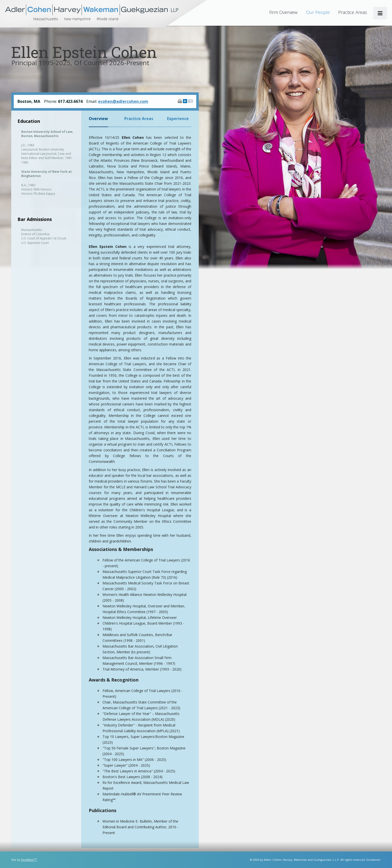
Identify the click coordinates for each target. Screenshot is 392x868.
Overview (98, 119)
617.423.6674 (70, 101)
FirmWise (29, 860)
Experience (178, 119)
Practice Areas (353, 12)
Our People (318, 12)
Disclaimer (374, 860)
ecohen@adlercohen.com (123, 101)
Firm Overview (283, 12)
